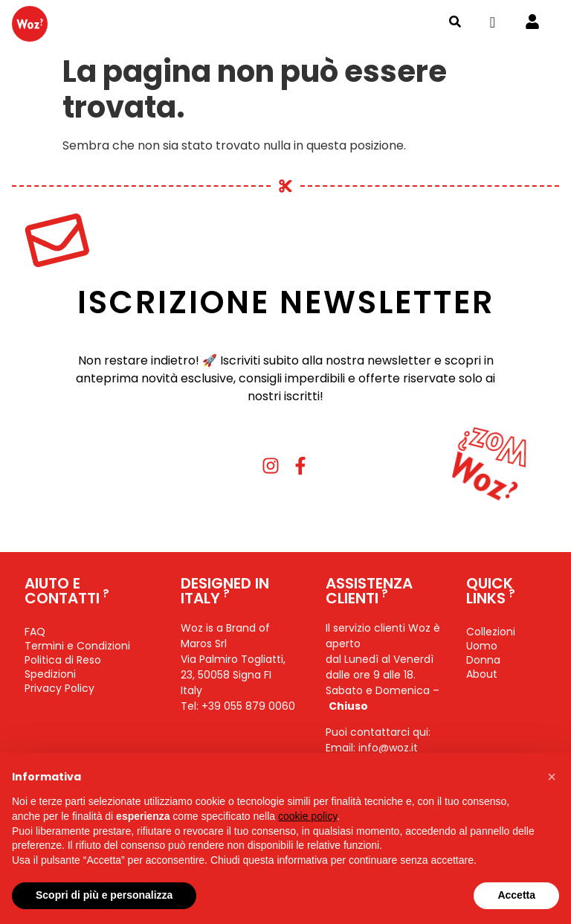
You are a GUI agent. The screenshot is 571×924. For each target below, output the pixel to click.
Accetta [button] (516, 895)
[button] (552, 777)
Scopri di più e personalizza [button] (104, 895)
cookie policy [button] (307, 816)
